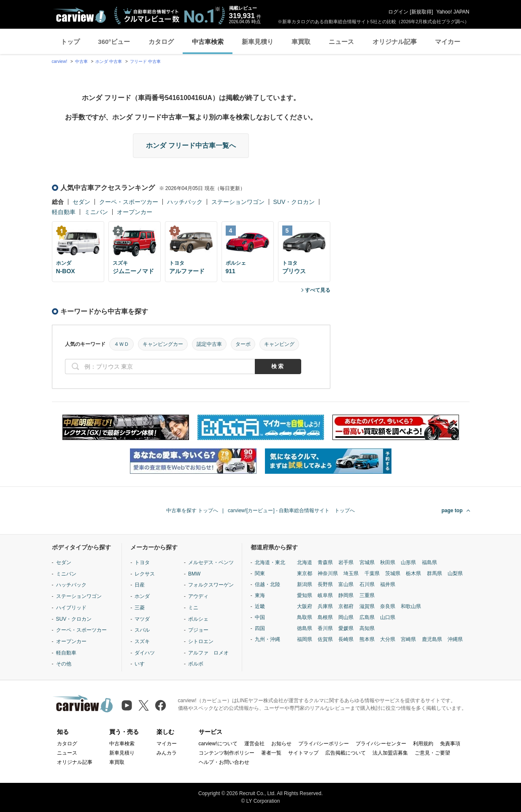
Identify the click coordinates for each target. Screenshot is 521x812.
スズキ (142, 641)
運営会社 (254, 744)
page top (452, 511)
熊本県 (367, 639)
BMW (194, 574)
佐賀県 (325, 639)
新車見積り (258, 42)
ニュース (341, 42)
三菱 (140, 608)
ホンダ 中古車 (109, 61)
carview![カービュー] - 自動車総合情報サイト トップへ (291, 511)
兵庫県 (325, 606)
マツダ (142, 619)
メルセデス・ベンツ (211, 562)
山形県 (408, 562)
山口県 (388, 617)
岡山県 (346, 617)
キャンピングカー (163, 344)
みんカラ (167, 753)
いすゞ (142, 664)
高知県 (367, 628)
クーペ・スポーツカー (129, 202)
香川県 (325, 628)
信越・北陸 (267, 584)
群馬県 (435, 573)
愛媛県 (346, 628)
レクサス (145, 574)
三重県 (367, 595)
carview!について (218, 744)
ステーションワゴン (238, 202)
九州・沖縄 (267, 639)
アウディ (198, 596)
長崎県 (346, 639)
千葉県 (372, 573)
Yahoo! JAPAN (453, 12)
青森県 (325, 562)
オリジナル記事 (395, 42)
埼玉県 (351, 573)
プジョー (198, 630)
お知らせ (281, 744)
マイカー (448, 42)
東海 (260, 595)
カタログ (161, 42)
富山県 (346, 584)
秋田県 (388, 562)
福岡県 (305, 639)
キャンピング (279, 344)
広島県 (367, 617)
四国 (260, 628)
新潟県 (305, 584)
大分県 (388, 639)
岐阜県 (325, 595)
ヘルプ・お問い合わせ (224, 762)
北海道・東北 (270, 562)
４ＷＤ (121, 344)
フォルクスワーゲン (211, 585)
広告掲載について (346, 753)
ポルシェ (198, 619)
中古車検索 (208, 42)
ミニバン (96, 212)
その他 (64, 664)
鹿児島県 (432, 639)
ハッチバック (185, 202)
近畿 (260, 606)
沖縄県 (455, 639)
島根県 (325, 617)
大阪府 (305, 606)
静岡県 (346, 595)
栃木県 (413, 573)
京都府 (346, 606)
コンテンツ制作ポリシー (227, 753)
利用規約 (423, 744)
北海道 (305, 562)
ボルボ (196, 664)
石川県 (367, 584)
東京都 (305, 573)
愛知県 (305, 595)
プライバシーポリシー (324, 744)
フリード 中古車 (145, 61)
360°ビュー (114, 42)
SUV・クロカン (294, 202)
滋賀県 (367, 606)
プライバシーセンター (381, 744)
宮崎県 (408, 639)
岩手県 (346, 562)
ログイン (398, 12)
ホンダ (142, 596)
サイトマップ (303, 753)
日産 (140, 585)
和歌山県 (411, 606)
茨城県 (393, 573)
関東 (260, 573)
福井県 (388, 584)
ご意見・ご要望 (432, 753)
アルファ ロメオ (208, 653)
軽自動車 (64, 212)
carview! (60, 61)
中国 (260, 617)
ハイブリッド (71, 608)
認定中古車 (209, 344)
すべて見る (318, 290)
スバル (142, 630)
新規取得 (421, 12)
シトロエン (201, 641)
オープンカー (135, 212)
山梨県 (455, 573)
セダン (81, 202)
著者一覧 (271, 753)
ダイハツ (145, 653)
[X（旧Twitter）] (144, 705)
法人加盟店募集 (390, 753)
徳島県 (305, 628)
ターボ (243, 344)
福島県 (429, 562)
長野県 (325, 584)
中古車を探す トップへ (192, 511)
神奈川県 (328, 573)
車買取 (301, 42)
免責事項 (450, 744)
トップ (70, 42)
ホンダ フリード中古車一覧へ (191, 145)
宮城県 (367, 562)
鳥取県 (305, 617)
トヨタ (142, 562)
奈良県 (388, 606)
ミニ (193, 608)
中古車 (81, 61)
